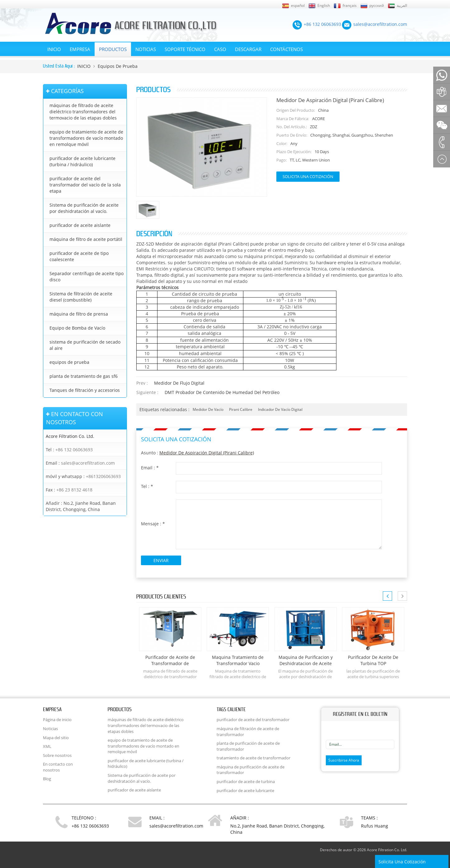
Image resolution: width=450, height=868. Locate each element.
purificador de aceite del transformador (253, 720)
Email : (150, 468)
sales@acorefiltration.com (88, 463)
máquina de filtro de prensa (79, 314)
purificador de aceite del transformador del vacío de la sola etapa (85, 185)
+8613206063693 (103, 476)
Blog (47, 779)
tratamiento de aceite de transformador (253, 758)
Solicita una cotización (308, 176)
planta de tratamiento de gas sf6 (84, 376)
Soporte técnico (185, 49)
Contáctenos (286, 49)
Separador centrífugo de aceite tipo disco (87, 277)
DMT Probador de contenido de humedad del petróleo (222, 392)
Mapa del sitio (56, 738)
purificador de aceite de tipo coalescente (79, 256)
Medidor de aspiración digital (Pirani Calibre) (207, 453)
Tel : (147, 486)
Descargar (248, 49)
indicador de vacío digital (280, 409)
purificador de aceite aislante (80, 225)
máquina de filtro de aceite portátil (86, 239)
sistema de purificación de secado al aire (85, 345)
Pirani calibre (241, 409)
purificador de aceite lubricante (245, 791)
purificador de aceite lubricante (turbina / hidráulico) (82, 161)
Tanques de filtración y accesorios (85, 390)
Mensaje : (153, 524)
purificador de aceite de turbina (246, 781)
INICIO (54, 49)
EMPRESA (80, 49)
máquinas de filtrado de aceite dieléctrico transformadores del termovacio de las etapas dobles (83, 112)
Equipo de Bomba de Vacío (77, 328)
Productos (113, 49)
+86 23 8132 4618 (74, 490)
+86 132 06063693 (74, 450)
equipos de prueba (118, 66)
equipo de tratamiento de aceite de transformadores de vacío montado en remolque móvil (86, 138)
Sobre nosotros (57, 755)
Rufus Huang (375, 826)
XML (47, 746)
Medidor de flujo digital (179, 383)
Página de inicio (57, 720)
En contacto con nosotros (58, 767)
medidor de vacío (208, 409)
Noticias (146, 49)
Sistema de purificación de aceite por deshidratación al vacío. (84, 208)
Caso (220, 49)
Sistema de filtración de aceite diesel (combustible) (81, 297)
